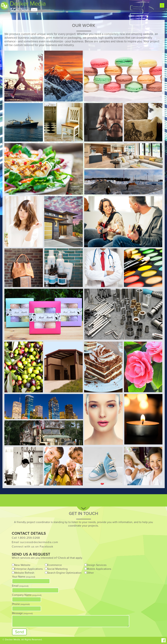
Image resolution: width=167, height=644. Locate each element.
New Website (22, 565)
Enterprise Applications (28, 569)
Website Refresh (24, 573)
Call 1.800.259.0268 (26, 538)
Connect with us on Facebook (32, 547)
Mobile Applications (99, 569)
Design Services (97, 565)
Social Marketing (57, 569)
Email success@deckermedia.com (35, 542)
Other (90, 573)
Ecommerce (55, 565)
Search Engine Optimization (64, 573)
